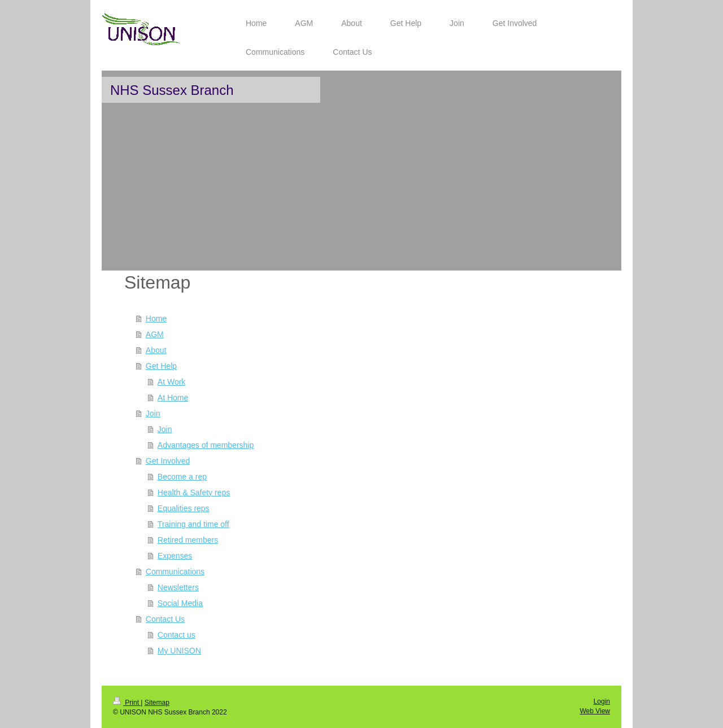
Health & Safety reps (194, 492)
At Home (173, 398)
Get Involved (168, 461)
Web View (595, 711)
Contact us (177, 635)
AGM (155, 334)
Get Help (161, 366)
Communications (175, 572)
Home (156, 319)
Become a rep (182, 477)
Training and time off (193, 524)
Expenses (175, 556)
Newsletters (178, 587)
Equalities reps (184, 508)
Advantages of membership (206, 445)
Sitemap (157, 703)
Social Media (180, 603)
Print (127, 703)
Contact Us (165, 619)
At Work (172, 382)
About (156, 350)
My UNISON (179, 651)
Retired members (188, 540)
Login (602, 701)
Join (153, 413)
